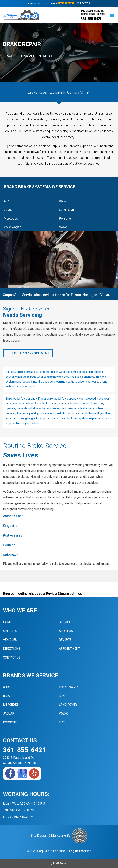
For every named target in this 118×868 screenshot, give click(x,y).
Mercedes (11, 218)
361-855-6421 (91, 18)
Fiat (62, 722)
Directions (12, 649)
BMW (63, 201)
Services (66, 622)
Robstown (11, 555)
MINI (62, 696)
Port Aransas (13, 535)
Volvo (63, 227)
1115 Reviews (74, 3)
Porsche (65, 218)
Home (7, 622)
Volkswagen (12, 227)
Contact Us (12, 657)
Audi (7, 201)
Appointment (69, 649)
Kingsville (10, 526)
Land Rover (67, 210)
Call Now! (59, 864)
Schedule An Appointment (30, 56)
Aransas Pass (13, 516)
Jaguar (9, 210)
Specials (10, 631)
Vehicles (10, 640)
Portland (9, 545)
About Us (66, 631)
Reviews (65, 640)
